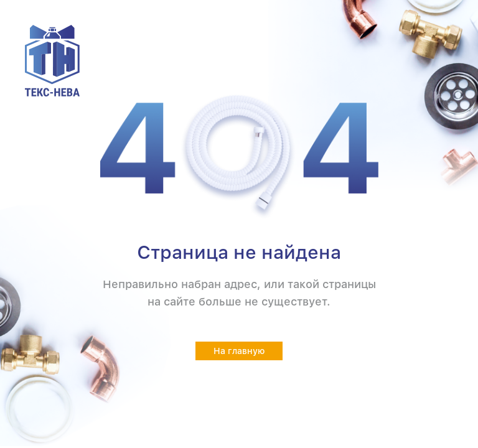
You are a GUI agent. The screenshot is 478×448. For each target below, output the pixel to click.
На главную (239, 351)
